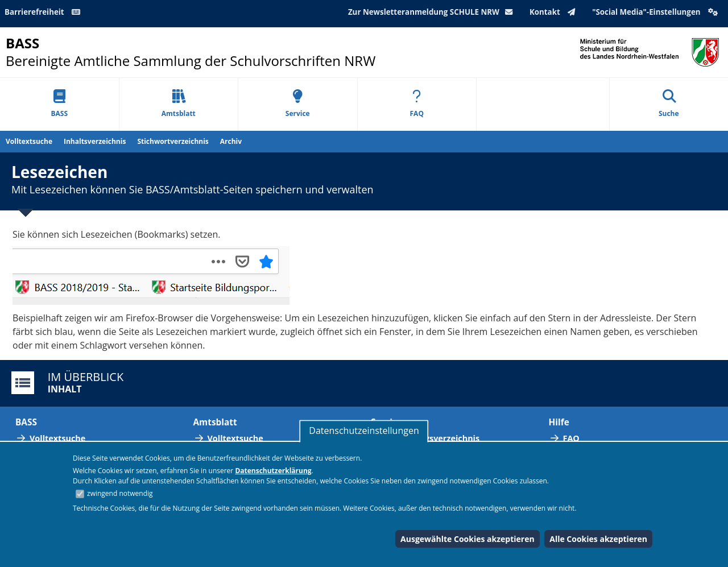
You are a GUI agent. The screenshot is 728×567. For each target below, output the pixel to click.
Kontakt (555, 12)
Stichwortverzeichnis (173, 141)
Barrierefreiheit (44, 12)
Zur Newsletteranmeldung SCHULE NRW (433, 12)
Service (298, 104)
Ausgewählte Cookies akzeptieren (468, 539)
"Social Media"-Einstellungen (656, 12)
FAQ (417, 104)
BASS (59, 104)
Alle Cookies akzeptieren (598, 539)
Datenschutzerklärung (273, 471)
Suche (669, 104)
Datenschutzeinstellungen (364, 431)
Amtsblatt (179, 104)
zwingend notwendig (120, 493)
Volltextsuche (29, 141)
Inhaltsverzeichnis (95, 141)
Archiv (231, 141)
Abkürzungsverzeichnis (432, 438)
